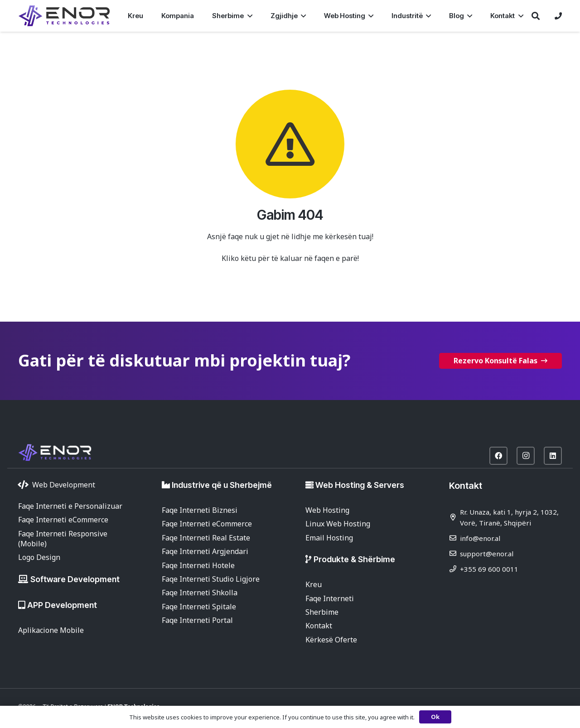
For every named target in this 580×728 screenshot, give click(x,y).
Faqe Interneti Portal (197, 620)
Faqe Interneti (330, 598)
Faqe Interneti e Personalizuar (70, 506)
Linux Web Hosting (338, 524)
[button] (248, 16)
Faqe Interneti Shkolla (200, 593)
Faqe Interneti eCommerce (63, 520)
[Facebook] (498, 456)
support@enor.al (487, 554)
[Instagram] (526, 456)
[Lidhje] (558, 16)
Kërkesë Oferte (331, 640)
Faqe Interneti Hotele (198, 565)
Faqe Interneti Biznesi (200, 510)
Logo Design (39, 557)
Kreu (314, 584)
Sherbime (322, 612)
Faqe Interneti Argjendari (205, 551)
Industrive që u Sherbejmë (222, 485)
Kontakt (319, 626)
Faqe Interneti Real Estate (206, 538)
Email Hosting (329, 538)
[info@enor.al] (454, 538)
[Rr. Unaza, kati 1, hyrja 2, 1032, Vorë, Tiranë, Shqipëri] (454, 517)
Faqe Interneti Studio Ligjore (211, 579)
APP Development (62, 605)
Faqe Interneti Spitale (199, 607)
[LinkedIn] (553, 456)
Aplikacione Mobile (51, 630)
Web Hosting (327, 510)
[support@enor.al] (454, 553)
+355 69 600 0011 (489, 569)
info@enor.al (480, 538)
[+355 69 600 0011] (454, 569)
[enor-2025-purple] (64, 16)
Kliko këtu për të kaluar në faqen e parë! (290, 258)
